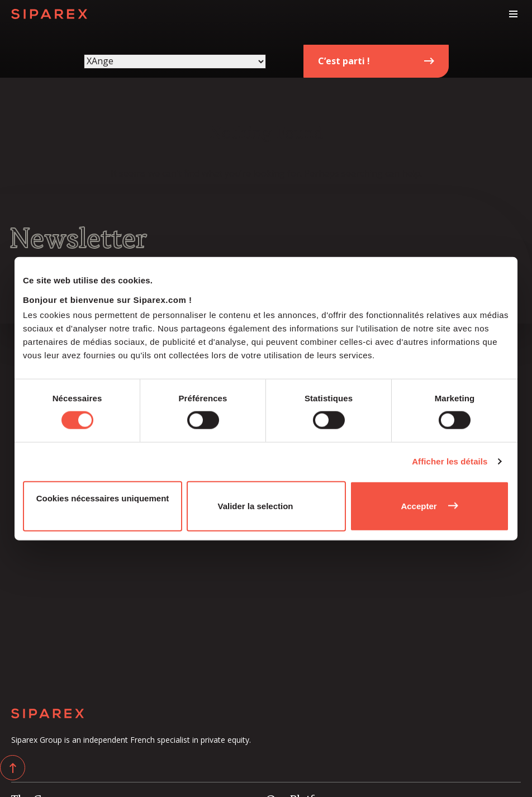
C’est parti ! (344, 61)
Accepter (419, 506)
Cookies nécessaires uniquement (103, 498)
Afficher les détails (450, 461)
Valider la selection (255, 506)
